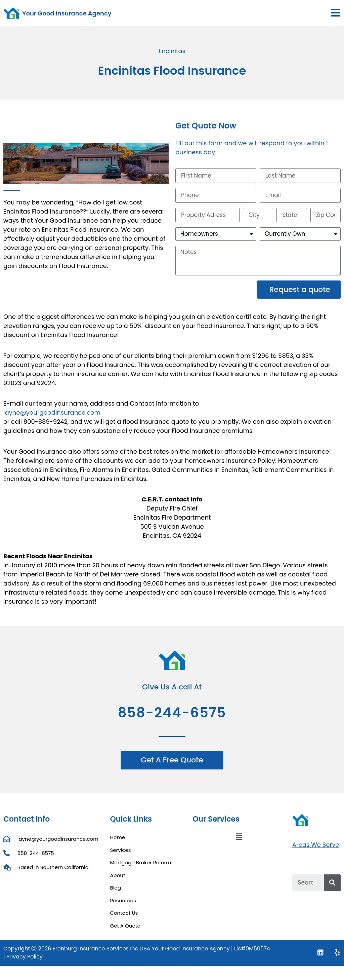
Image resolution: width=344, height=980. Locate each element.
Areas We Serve (316, 848)
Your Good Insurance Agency (67, 13)
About (117, 878)
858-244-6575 (172, 716)
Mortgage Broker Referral (141, 866)
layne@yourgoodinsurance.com (52, 416)
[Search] (332, 886)
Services (120, 853)
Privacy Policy (25, 960)
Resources (123, 903)
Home (117, 841)
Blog (115, 891)
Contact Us (124, 916)
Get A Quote (125, 929)
